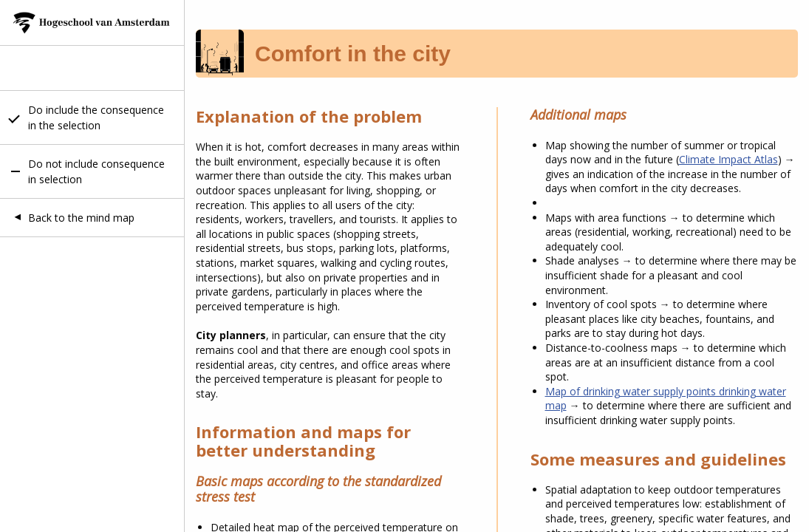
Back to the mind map (81, 218)
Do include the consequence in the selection (96, 117)
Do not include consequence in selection (96, 171)
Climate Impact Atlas (728, 159)
